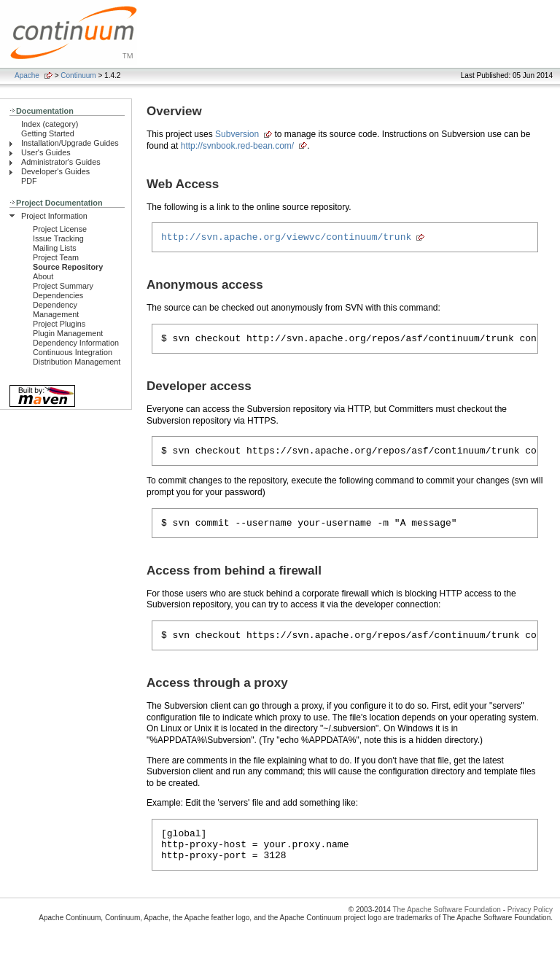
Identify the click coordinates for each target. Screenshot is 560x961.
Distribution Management (77, 362)
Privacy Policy (530, 927)
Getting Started (48, 133)
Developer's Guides (55, 171)
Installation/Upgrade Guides (70, 143)
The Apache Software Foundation (446, 927)
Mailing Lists (55, 248)
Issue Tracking (58, 238)
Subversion (237, 134)
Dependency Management (56, 310)
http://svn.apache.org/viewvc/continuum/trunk (286, 238)
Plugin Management (68, 333)
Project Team (56, 257)
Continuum (78, 75)
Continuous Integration (73, 352)
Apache (27, 75)
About (43, 276)
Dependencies (58, 295)
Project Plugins (59, 324)
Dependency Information (76, 343)
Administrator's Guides (61, 162)
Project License (60, 229)
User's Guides (46, 152)
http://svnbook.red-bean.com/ (237, 146)
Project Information (54, 216)
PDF (29, 181)
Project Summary (63, 286)
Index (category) (50, 124)
